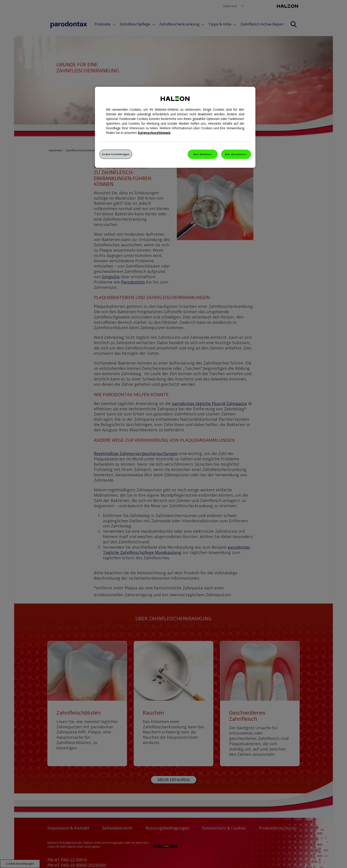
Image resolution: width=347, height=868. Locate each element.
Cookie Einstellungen (116, 154)
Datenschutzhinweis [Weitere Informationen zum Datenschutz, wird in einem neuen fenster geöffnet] (154, 133)
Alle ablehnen (203, 154)
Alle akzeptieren (236, 154)
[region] (175, 127)
